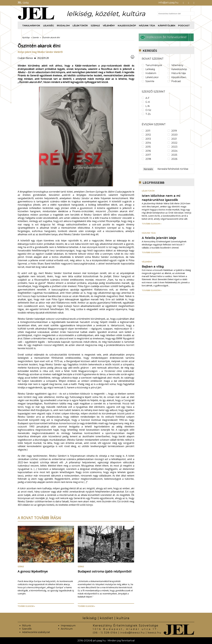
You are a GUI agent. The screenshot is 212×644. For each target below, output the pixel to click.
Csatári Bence (25, 58)
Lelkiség (49, 25)
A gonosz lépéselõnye (33, 571)
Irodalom (63, 25)
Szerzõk (27, 629)
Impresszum (68, 626)
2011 (146, 131)
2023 (173, 147)
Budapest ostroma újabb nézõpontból (105, 571)
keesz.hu (155, 633)
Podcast (184, 25)
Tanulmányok (31, 25)
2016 (146, 151)
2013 (146, 139)
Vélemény (109, 25)
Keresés (148, 169)
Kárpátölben (167, 25)
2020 (173, 135)
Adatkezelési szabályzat (36, 632)
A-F (146, 98)
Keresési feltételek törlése (173, 169)
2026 (172, 159)
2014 (146, 143)
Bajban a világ (153, 266)
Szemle (95, 25)
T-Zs (146, 114)
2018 (146, 159)
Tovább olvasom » (26, 606)
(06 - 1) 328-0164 (105, 633)
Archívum (67, 629)
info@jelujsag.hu (168, 3)
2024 (173, 151)
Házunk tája (147, 25)
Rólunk (26, 626)
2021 (172, 139)
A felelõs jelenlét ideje (159, 238)
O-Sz (146, 110)
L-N (146, 106)
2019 (172, 131)
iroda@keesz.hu (133, 633)
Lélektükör (80, 25)
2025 (172, 155)
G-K (146, 102)
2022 (173, 143)
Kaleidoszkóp (127, 25)
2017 (146, 155)
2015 (146, 147)
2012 (146, 135)
